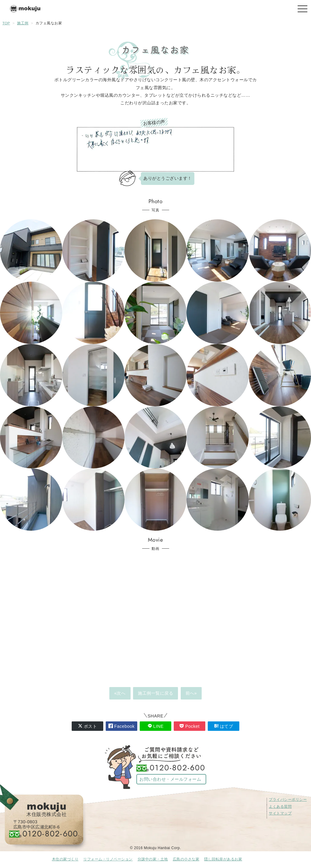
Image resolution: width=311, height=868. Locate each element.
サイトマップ (280, 813)
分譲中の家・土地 (153, 859)
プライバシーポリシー (288, 800)
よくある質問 (280, 807)
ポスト (88, 726)
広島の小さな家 (186, 859)
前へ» (191, 693)
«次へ (120, 693)
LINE (156, 726)
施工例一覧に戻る (155, 693)
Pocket (190, 726)
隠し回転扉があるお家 (223, 859)
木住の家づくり (65, 859)
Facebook (121, 726)
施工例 (23, 23)
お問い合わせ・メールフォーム (170, 779)
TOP (6, 23)
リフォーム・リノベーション (108, 859)
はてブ (224, 726)
